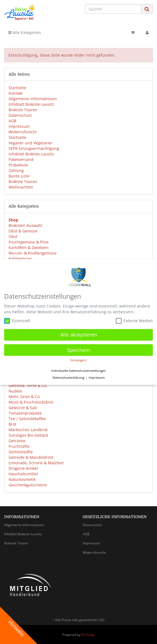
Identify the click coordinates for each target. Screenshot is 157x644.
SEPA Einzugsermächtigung (34, 148)
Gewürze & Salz (23, 408)
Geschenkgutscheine (28, 485)
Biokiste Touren (23, 110)
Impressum (19, 126)
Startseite (17, 88)
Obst (13, 236)
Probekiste (18, 165)
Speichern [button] (78, 349)
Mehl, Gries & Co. (25, 397)
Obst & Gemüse (23, 231)
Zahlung (16, 170)
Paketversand (21, 159)
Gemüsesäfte (21, 452)
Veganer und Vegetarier (31, 143)
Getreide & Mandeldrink (31, 457)
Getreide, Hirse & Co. (28, 385)
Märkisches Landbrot (28, 430)
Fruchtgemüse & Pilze (29, 242)
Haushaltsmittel (23, 474)
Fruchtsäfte (19, 446)
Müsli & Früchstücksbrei (31, 402)
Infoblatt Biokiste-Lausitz (31, 104)
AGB (12, 121)
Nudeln (15, 391)
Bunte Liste (19, 176)
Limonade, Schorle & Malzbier (36, 463)
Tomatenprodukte (25, 413)
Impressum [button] (97, 377)
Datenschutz (20, 115)
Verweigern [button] (78, 359)
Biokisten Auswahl (25, 225)
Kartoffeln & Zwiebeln (29, 247)
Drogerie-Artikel (23, 468)
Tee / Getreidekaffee (27, 419)
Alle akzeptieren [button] (79, 334)
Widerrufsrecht (23, 132)
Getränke (17, 441)
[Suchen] (113, 9)
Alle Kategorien (25, 32)
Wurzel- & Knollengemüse (33, 253)
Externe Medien (134, 320)
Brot (12, 424)
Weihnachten (21, 187)
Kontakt (16, 93)
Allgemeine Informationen (33, 99)
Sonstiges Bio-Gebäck (28, 435)
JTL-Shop (88, 635)
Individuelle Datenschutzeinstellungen (78, 370)
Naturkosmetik (22, 479)
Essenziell (17, 320)
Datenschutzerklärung (68, 377)
